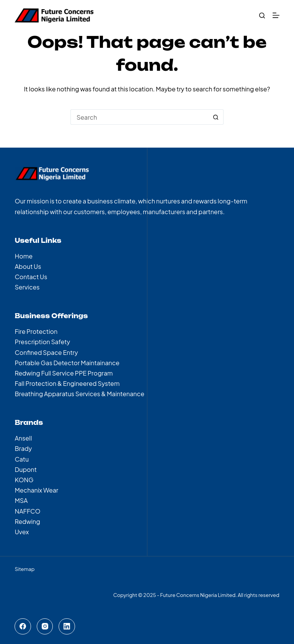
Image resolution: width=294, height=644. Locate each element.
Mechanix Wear (36, 490)
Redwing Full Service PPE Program (64, 373)
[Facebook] (23, 627)
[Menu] (276, 15)
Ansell (23, 438)
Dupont (26, 469)
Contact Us (31, 277)
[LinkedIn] (67, 627)
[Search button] (216, 117)
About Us (28, 266)
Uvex (22, 532)
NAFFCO (27, 511)
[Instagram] (45, 627)
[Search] (262, 15)
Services (27, 287)
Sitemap (24, 569)
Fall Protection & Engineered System (67, 383)
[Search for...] (139, 117)
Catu (22, 459)
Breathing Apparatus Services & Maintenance (79, 394)
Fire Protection (36, 331)
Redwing (27, 521)
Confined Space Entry (46, 352)
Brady (23, 448)
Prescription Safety (42, 342)
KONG (24, 480)
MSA (21, 500)
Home (24, 256)
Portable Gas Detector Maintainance (67, 363)
